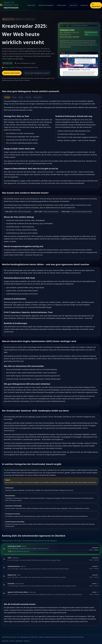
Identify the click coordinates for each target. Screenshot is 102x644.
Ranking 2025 (62, 5)
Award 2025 (31, 5)
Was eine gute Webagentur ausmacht (37, 73)
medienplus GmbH (67, 30)
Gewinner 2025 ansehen (12, 73)
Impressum (84, 5)
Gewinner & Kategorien (46, 5)
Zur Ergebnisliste (96, 5)
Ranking (12, 641)
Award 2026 (73, 5)
